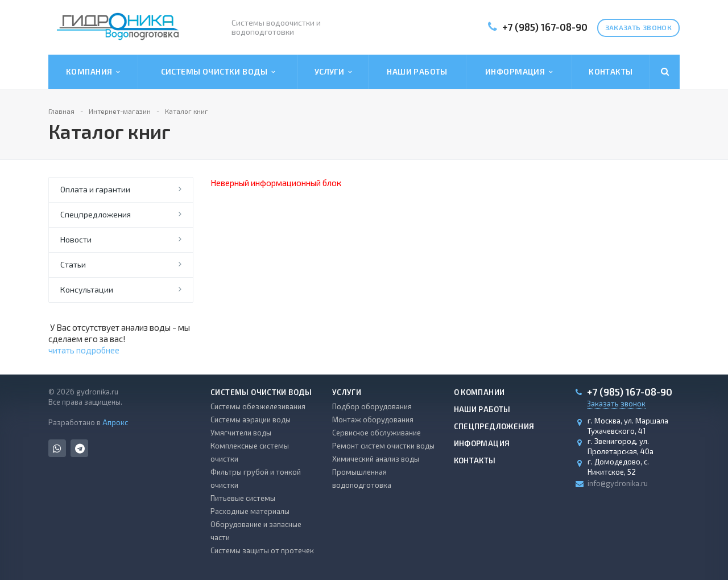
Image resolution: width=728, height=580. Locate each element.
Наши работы (417, 71)
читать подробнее (84, 350)
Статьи (73, 264)
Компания (93, 72)
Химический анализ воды (376, 459)
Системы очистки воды (218, 72)
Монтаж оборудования (373, 419)
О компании (479, 392)
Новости (76, 239)
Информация (519, 72)
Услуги (333, 72)
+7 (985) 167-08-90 (545, 27)
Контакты (611, 71)
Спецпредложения (96, 214)
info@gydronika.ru (618, 483)
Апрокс (115, 422)
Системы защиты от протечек (262, 550)
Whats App (57, 448)
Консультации (87, 289)
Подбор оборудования (372, 406)
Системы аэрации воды (251, 419)
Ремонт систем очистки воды (383, 446)
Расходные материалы (250, 511)
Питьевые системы (243, 498)
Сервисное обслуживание (377, 433)
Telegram (80, 448)
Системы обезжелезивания (258, 406)
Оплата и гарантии (95, 189)
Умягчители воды (241, 433)
